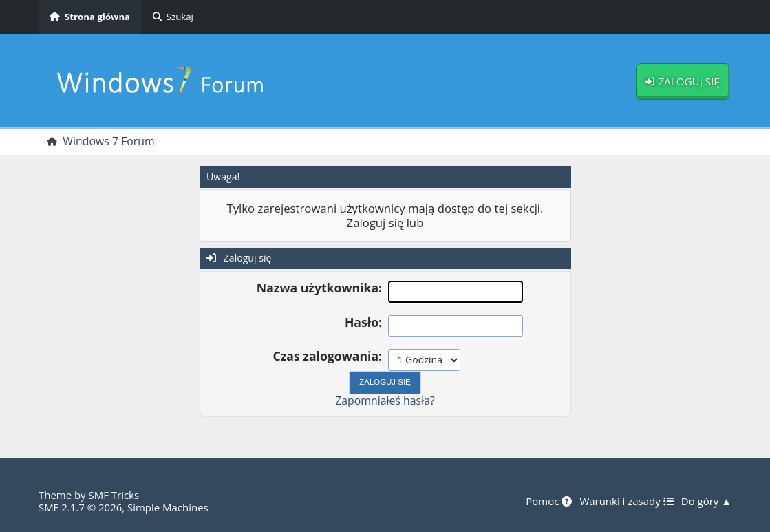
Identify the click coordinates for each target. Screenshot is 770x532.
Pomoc (549, 502)
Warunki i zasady (626, 502)
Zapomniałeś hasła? (385, 401)
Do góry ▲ (706, 502)
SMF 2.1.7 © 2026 (80, 507)
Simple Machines (168, 507)
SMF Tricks (114, 495)
